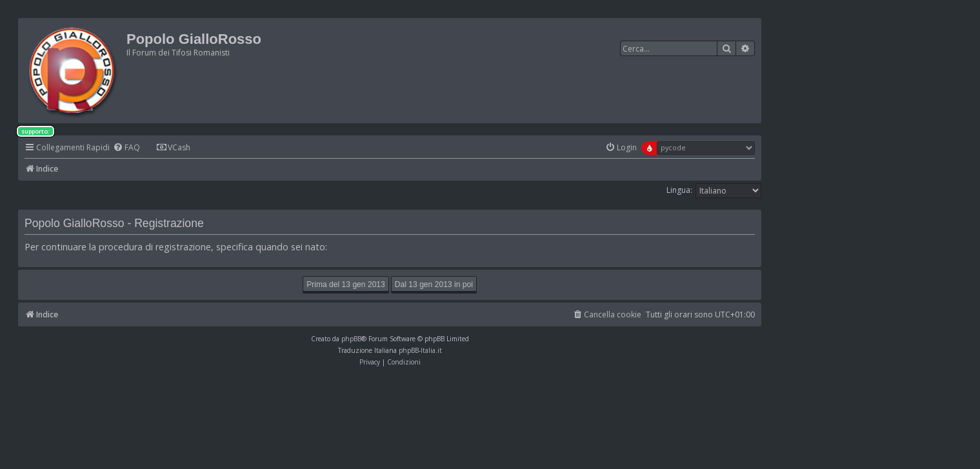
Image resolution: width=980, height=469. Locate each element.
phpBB (351, 339)
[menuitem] (126, 148)
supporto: (35, 131)
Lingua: (679, 190)
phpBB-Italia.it (420, 350)
